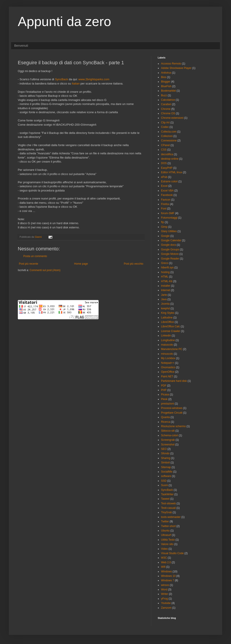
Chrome (166, 109)
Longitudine (168, 340)
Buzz (164, 95)
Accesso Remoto (171, 64)
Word (164, 590)
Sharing (166, 458)
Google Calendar (171, 240)
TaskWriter (167, 494)
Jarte (164, 295)
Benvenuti (21, 46)
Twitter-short (168, 526)
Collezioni (167, 136)
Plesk (164, 399)
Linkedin (166, 336)
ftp (162, 222)
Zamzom (166, 608)
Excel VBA (167, 191)
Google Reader (170, 259)
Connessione (169, 141)
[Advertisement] (70, 286)
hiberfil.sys (167, 268)
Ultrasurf (166, 535)
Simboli (165, 463)
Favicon (166, 200)
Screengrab (168, 440)
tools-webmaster (171, 517)
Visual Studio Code (172, 553)
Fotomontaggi (169, 218)
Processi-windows (172, 408)
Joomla (165, 304)
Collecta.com (169, 132)
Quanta (165, 417)
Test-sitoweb (168, 503)
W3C (164, 558)
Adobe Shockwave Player (176, 68)
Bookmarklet (168, 91)
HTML (165, 277)
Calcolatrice (168, 100)
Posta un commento (35, 256)
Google (165, 236)
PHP (164, 390)
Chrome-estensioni (172, 118)
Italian (76, 84)
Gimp (164, 227)
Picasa (165, 394)
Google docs (168, 245)
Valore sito (167, 544)
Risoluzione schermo (173, 426)
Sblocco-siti (168, 431)
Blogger (166, 82)
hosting (165, 272)
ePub (164, 177)
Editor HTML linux (172, 172)
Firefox (165, 204)
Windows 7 (168, 580)
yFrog (164, 599)
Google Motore (170, 254)
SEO (164, 449)
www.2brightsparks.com (94, 79)
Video (164, 549)
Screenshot (168, 445)
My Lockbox (168, 358)
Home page (81, 264)
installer (166, 286)
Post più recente (29, 264)
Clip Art (165, 123)
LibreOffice (167, 322)
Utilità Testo (168, 540)
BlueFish (166, 86)
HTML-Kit (167, 281)
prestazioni (167, 404)
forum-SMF (168, 213)
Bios (164, 77)
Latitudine (167, 318)
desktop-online (170, 159)
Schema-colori (170, 435)
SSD (164, 481)
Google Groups (170, 250)
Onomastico (168, 367)
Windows (166, 572)
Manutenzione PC (172, 349)
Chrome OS (168, 113)
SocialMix (167, 472)
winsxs (165, 585)
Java (164, 299)
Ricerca (166, 422)
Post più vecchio (134, 264)
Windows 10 (168, 576)
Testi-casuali (168, 508)
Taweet (165, 499)
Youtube (166, 603)
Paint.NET (167, 376)
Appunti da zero (64, 21)
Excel (164, 186)
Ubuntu (165, 531)
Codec (165, 127)
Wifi (163, 567)
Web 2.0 (166, 562)
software (166, 476)
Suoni (164, 485)
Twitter (165, 521)
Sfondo (165, 453)
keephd (165, 308)
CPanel (165, 145)
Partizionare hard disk (174, 381)
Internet (166, 290)
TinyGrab (166, 512)
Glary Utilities (169, 231)
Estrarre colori (169, 181)
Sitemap (166, 467)
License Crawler (171, 331)
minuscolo (167, 354)
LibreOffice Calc (170, 326)
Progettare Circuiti (172, 413)
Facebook (167, 195)
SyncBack (61, 79)
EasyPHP (167, 168)
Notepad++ (168, 363)
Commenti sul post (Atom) (45, 270)
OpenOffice (168, 372)
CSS (164, 150)
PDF (164, 386)
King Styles (168, 313)
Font (164, 209)
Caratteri (166, 104)
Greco (165, 263)
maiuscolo (167, 345)
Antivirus (166, 73)
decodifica (167, 154)
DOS (164, 163)
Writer (165, 594)
